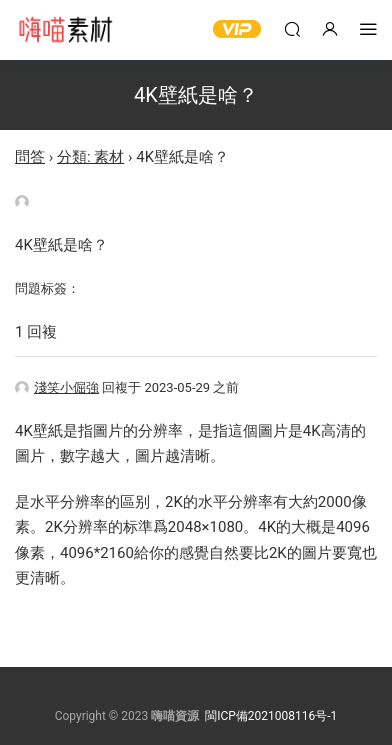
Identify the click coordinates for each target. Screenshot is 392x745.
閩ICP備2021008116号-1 (271, 716)
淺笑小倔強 (57, 387)
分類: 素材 (90, 157)
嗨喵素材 (65, 30)
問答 (30, 157)
